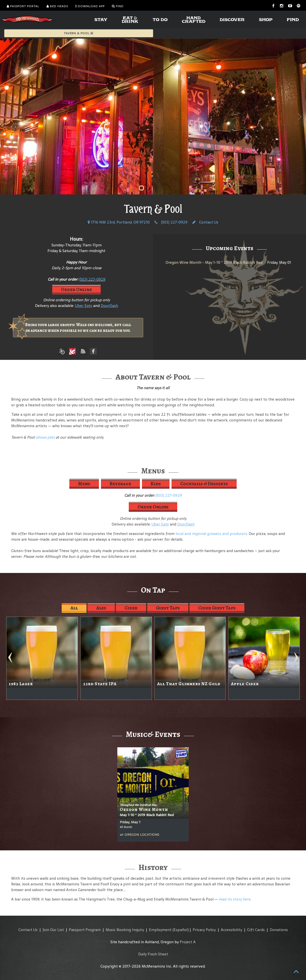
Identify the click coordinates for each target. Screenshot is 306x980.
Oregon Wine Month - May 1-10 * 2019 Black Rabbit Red (214, 262)
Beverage (120, 484)
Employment (160, 930)
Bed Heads (57, 6)
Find (118, 6)
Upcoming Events (230, 248)
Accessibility (231, 930)
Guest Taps (168, 608)
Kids (156, 484)
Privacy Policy (204, 930)
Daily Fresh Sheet (153, 954)
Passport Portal (23, 6)
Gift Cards (256, 930)
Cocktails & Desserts (204, 484)
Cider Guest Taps (217, 608)
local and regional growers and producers (211, 534)
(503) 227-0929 (171, 222)
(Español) (181, 930)
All (74, 608)
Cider (131, 608)
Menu (84, 484)
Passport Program (85, 930)
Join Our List (53, 930)
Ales (101, 608)
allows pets (45, 437)
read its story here (235, 899)
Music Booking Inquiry (125, 930)
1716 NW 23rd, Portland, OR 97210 (119, 222)
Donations (279, 930)
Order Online (76, 289)
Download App (90, 6)
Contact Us (205, 222)
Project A (188, 942)
